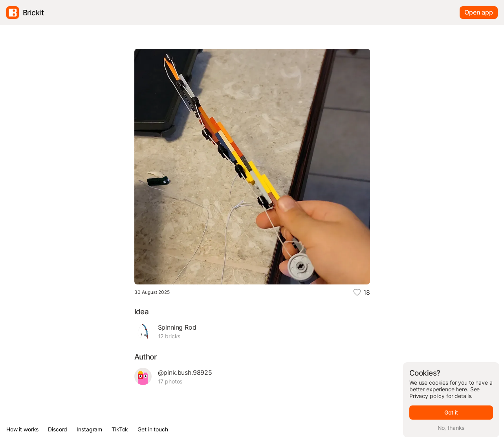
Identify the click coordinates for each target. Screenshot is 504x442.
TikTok (120, 429)
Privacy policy (427, 396)
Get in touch (153, 429)
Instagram (89, 429)
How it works (22, 429)
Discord (58, 429)
